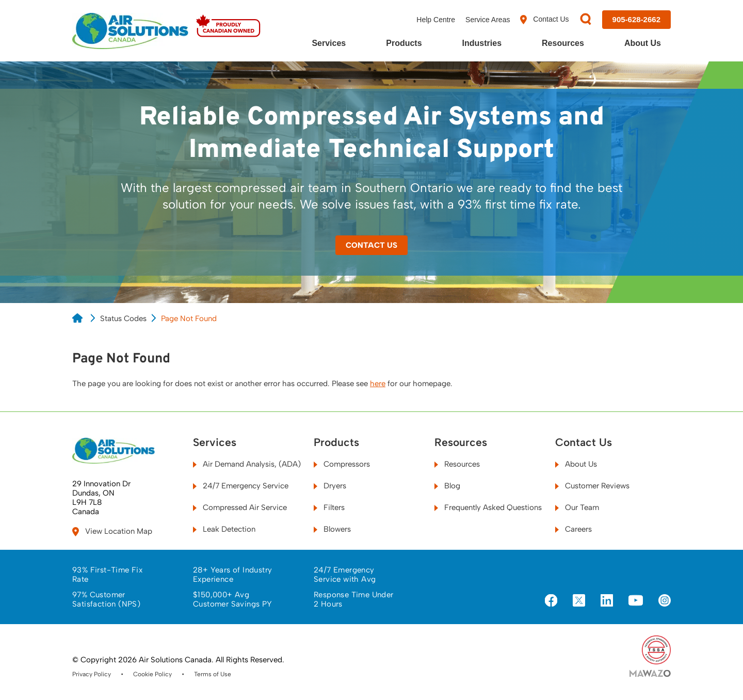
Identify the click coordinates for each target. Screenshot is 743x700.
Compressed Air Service (240, 507)
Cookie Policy (152, 674)
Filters (329, 507)
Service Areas (488, 20)
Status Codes (123, 319)
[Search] (586, 20)
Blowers (332, 529)
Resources (563, 43)
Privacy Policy (92, 674)
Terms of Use (213, 674)
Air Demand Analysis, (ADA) (247, 464)
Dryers (330, 486)
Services (329, 43)
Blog (447, 486)
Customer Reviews (592, 486)
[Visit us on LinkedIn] (607, 601)
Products (404, 43)
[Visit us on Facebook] (551, 601)
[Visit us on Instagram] (665, 601)
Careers (574, 529)
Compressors (342, 464)
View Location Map (112, 531)
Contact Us (544, 20)
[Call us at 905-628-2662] (636, 20)
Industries (482, 43)
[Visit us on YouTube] (636, 601)
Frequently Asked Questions (488, 507)
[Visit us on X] (579, 601)
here (378, 384)
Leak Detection (224, 529)
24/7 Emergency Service (241, 486)
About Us (643, 43)
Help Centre (436, 20)
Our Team (577, 507)
